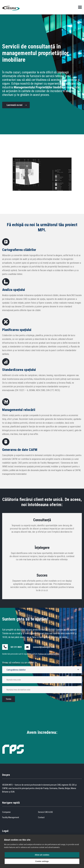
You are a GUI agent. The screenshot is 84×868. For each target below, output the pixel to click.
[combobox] (42, 670)
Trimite (9, 699)
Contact (41, 817)
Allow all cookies (42, 855)
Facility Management (11, 817)
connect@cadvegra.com (44, 647)
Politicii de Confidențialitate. (49, 654)
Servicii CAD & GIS (45, 812)
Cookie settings (42, 861)
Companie (6, 812)
